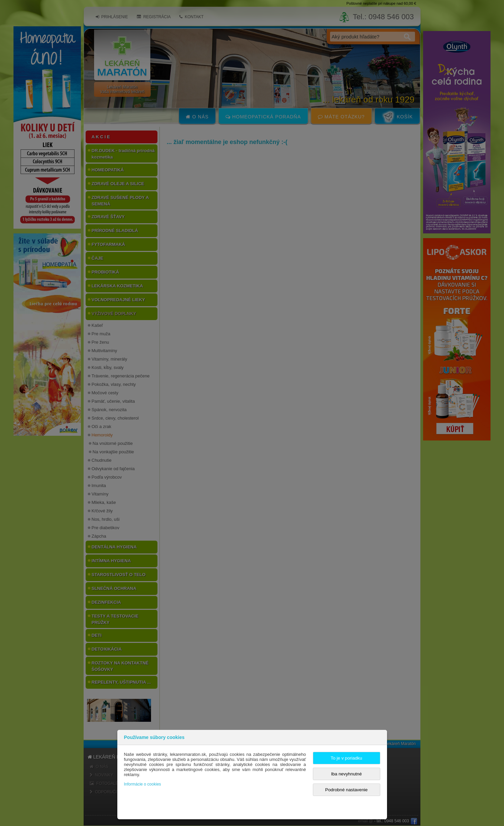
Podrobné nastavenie (347, 790)
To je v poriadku (346, 758)
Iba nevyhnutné (346, 774)
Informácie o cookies (143, 784)
